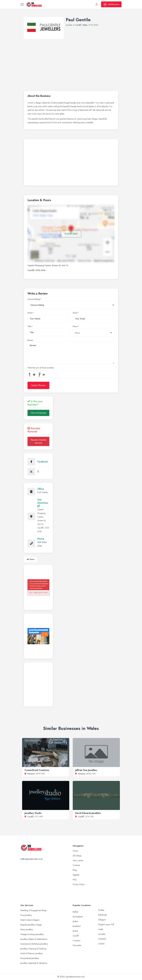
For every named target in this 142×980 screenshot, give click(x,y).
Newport (31, 774)
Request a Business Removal (38, 441)
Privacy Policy (79, 884)
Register (76, 875)
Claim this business (38, 413)
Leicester (102, 934)
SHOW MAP (71, 234)
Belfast (75, 912)
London (101, 944)
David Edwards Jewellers (88, 813)
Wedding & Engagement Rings (33, 910)
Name (30, 313)
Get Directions (43, 503)
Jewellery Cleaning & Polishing (33, 949)
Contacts (76, 865)
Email (75, 313)
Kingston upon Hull (106, 924)
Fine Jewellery (26, 915)
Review (30, 340)
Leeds (101, 929)
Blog (75, 870)
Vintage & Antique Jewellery (32, 934)
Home (75, 851)
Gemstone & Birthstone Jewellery (34, 944)
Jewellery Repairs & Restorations (34, 939)
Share (31, 559)
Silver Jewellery (27, 930)
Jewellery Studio (33, 813)
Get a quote (78, 860)
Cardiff (78, 25)
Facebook (43, 462)
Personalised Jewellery (30, 958)
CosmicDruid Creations (37, 770)
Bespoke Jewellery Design (31, 925)
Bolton (75, 921)
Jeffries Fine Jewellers (86, 770)
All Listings (77, 856)
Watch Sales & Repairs (30, 920)
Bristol (75, 931)
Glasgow (102, 920)
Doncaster (77, 945)
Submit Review (38, 385)
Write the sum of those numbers (41, 368)
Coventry (77, 941)
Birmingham (78, 917)
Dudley (101, 910)
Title (29, 326)
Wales (85, 25)
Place (75, 326)
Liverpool (102, 939)
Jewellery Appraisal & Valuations (34, 963)
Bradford (77, 926)
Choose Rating (34, 299)
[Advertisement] (71, 163)
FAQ (75, 880)
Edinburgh (102, 915)
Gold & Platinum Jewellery (31, 953)
